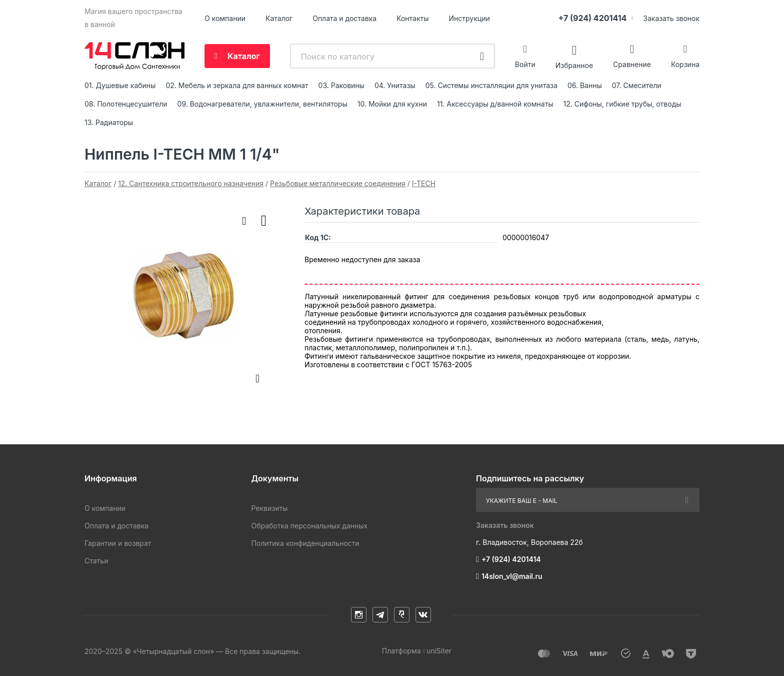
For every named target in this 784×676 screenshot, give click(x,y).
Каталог (279, 18)
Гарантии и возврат (118, 543)
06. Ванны (585, 85)
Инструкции (469, 18)
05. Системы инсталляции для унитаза (491, 85)
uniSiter (439, 651)
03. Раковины (341, 85)
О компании (225, 18)
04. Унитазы (395, 85)
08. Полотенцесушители (126, 104)
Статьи (96, 561)
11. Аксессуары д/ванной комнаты (495, 104)
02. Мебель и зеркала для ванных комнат (237, 85)
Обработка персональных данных (309, 526)
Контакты (412, 18)
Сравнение (632, 64)
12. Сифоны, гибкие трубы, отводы (622, 104)
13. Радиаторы (109, 122)
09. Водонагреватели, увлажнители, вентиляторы (262, 104)
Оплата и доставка (344, 18)
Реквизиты (269, 508)
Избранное (574, 65)
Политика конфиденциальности (305, 543)
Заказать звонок (671, 18)
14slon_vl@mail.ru (512, 576)
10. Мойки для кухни (392, 104)
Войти (525, 64)
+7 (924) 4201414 (592, 18)
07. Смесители (637, 85)
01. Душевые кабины (120, 85)
